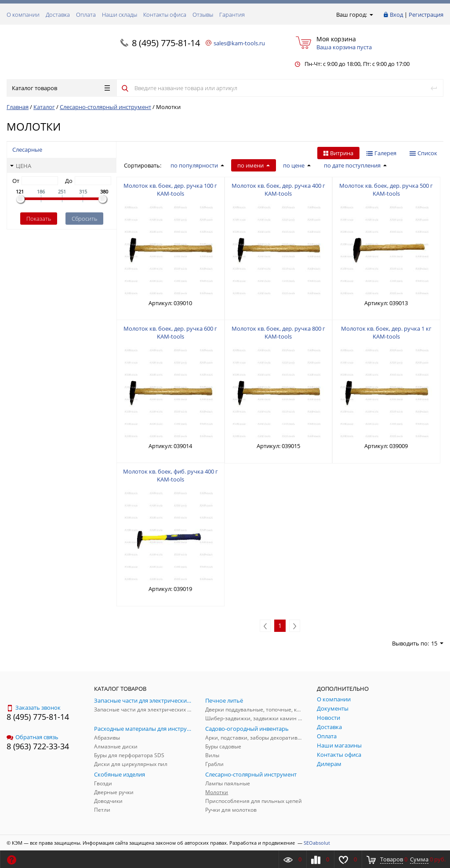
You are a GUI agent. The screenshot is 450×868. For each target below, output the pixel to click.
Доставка (58, 15)
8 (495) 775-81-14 (166, 43)
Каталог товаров (61, 88)
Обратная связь (33, 737)
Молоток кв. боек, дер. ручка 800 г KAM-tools (278, 332)
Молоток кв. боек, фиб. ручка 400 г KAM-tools (171, 475)
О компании (23, 15)
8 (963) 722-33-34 (38, 746)
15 (437, 643)
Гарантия (232, 15)
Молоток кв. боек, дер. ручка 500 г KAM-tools (386, 190)
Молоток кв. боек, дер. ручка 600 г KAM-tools (170, 332)
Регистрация (426, 15)
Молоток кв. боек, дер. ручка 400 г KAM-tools (278, 190)
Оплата (86, 15)
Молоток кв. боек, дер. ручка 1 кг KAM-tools (386, 332)
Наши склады (120, 15)
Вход (396, 15)
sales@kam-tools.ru (239, 43)
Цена (21, 166)
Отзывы (203, 15)
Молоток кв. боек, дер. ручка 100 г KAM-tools (170, 190)
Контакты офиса (165, 15)
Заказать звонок (34, 708)
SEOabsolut (317, 843)
